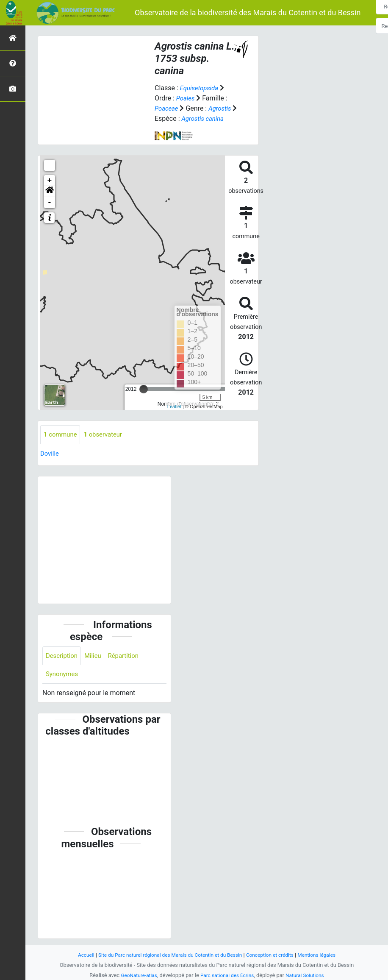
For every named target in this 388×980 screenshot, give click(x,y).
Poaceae (167, 108)
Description (63, 657)
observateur (107, 435)
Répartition (128, 657)
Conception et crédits (275, 955)
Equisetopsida (201, 88)
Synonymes (63, 676)
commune (62, 435)
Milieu (96, 657)
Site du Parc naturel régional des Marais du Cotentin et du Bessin (168, 955)
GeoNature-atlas (135, 975)
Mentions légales (325, 955)
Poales (186, 98)
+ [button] (50, 181)
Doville (50, 454)
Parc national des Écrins (227, 975)
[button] (50, 192)
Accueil (77, 955)
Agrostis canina (210, 118)
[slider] (144, 389)
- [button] (50, 203)
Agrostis (223, 108)
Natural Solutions (308, 975)
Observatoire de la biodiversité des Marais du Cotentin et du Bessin (248, 13)
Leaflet (174, 406)
